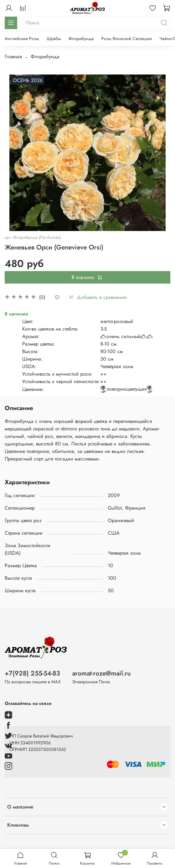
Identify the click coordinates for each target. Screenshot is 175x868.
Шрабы (54, 39)
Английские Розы (22, 39)
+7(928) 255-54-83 (32, 673)
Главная (13, 56)
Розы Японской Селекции (127, 39)
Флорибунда (81, 39)
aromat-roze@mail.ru (101, 673)
